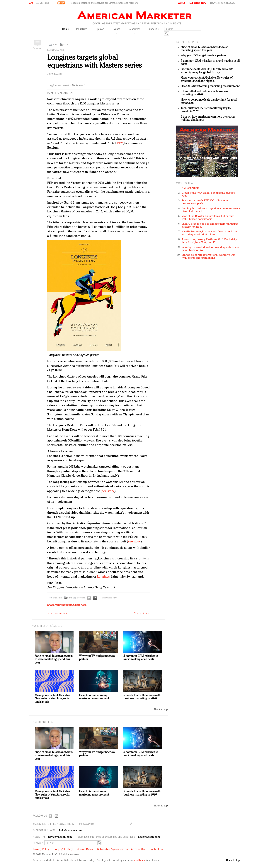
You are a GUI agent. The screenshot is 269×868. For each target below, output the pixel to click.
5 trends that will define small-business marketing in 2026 (142, 697)
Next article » (142, 613)
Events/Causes (56, 50)
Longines (103, 577)
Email (55, 45)
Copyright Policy (63, 849)
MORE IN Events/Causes (47, 626)
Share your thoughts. (67, 605)
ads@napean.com (149, 837)
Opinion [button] (100, 30)
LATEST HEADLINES (187, 42)
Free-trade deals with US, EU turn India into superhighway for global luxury (207, 71)
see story (108, 491)
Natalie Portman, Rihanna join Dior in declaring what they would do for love (210, 233)
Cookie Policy (85, 849)
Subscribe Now (198, 3)
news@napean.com (60, 837)
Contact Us (156, 849)
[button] (43, 3)
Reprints (81, 598)
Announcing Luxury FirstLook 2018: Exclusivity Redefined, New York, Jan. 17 (209, 241)
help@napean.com (70, 831)
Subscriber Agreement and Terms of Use (121, 849)
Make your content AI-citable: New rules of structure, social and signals (207, 79)
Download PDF (110, 598)
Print (66, 45)
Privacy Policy (41, 849)
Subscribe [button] (153, 29)
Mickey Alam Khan (62, 93)
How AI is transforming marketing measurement (210, 86)
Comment (38, 48)
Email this (57, 598)
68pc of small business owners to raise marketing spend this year (204, 49)
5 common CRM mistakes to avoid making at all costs (141, 658)
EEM (120, 143)
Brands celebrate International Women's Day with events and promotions (208, 257)
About (182, 3)
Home (65, 29)
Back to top (161, 710)
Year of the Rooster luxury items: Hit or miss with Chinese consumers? (208, 218)
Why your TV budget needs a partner (203, 56)
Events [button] (116, 30)
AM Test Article (191, 188)
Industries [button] (82, 30)
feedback (139, 860)
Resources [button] (134, 30)
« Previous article (58, 613)
